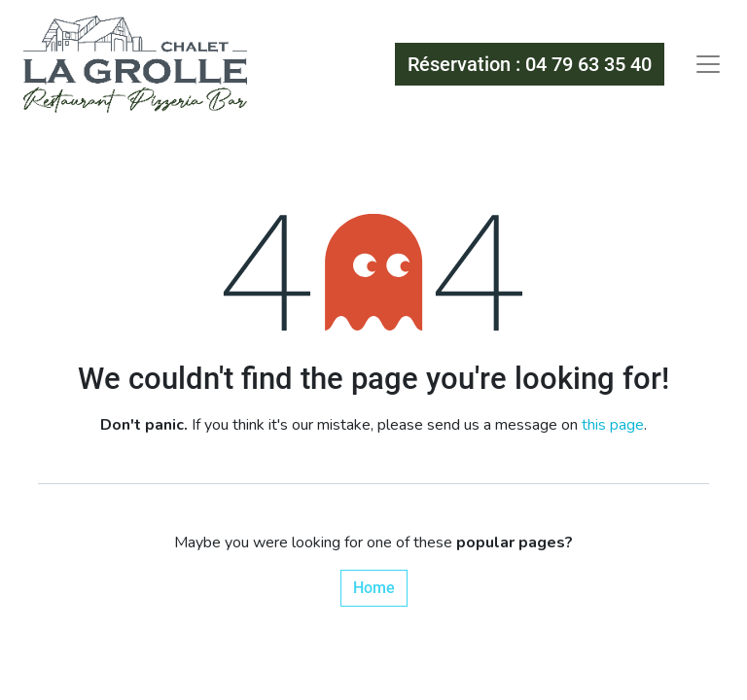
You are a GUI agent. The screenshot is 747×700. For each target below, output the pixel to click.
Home (374, 588)
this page (613, 425)
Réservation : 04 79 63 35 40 (530, 64)
